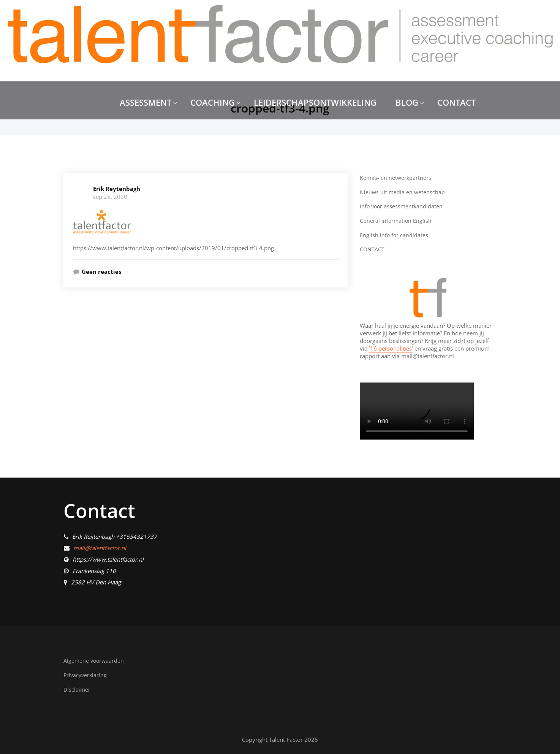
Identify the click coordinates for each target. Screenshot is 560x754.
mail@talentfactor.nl (100, 548)
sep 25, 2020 (110, 197)
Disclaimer (77, 689)
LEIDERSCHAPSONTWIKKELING (315, 102)
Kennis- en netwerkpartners (396, 178)
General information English (396, 220)
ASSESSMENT (148, 102)
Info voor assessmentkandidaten (402, 206)
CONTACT (456, 102)
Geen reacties (101, 271)
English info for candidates (394, 235)
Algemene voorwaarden (95, 660)
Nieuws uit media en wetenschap (403, 192)
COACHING (215, 102)
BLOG (410, 102)
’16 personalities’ (391, 348)
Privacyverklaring (86, 674)
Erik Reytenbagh (117, 189)
